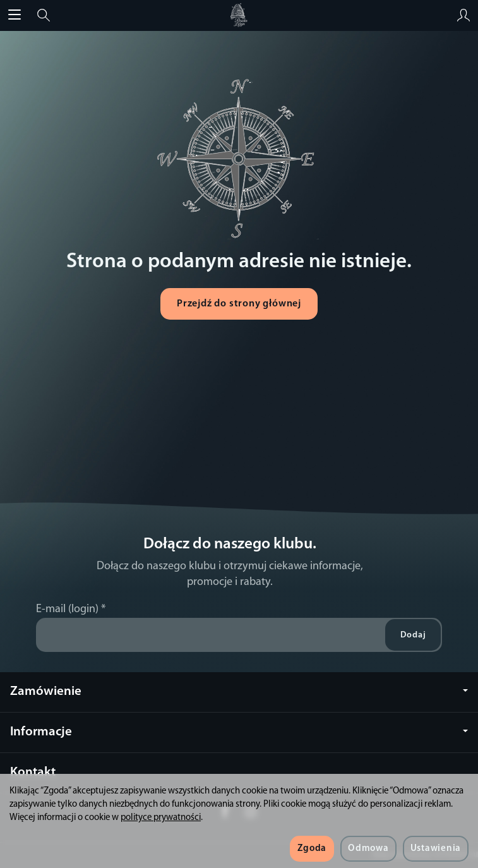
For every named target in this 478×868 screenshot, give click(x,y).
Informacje (239, 732)
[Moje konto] (463, 15)
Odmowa (368, 849)
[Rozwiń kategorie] (15, 15)
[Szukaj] (44, 15)
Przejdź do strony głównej (239, 304)
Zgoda (312, 849)
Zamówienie (239, 691)
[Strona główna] (239, 15)
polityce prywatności (161, 818)
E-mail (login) (67, 609)
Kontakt (33, 772)
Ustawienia (436, 849)
